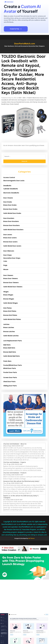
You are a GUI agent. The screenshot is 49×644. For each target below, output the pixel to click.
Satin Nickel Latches (11, 336)
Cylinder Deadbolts (11, 189)
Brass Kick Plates (10, 311)
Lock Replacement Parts (13, 341)
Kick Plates (8, 308)
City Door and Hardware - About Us (15, 444)
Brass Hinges (8, 295)
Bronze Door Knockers (11, 225)
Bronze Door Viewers (11, 283)
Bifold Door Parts (10, 368)
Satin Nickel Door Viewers (13, 287)
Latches (6, 324)
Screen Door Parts (10, 377)
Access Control (9, 177)
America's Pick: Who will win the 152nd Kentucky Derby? (21, 481)
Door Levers (8, 235)
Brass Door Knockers (11, 221)
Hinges (6, 292)
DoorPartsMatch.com (25, 44)
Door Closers (8, 198)
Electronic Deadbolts (11, 193)
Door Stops (8, 255)
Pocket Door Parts (10, 372)
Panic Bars (7, 361)
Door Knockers (9, 218)
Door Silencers (9, 251)
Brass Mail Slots (9, 348)
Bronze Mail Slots (10, 352)
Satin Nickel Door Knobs (12, 213)
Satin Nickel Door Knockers (13, 230)
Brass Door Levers (10, 238)
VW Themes (31, 538)
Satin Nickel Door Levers (12, 246)
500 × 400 (22, 98)
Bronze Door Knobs (10, 209)
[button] (24, 52)
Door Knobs (8, 202)
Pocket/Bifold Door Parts (13, 365)
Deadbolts (7, 186)
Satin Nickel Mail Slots (12, 356)
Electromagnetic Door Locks (14, 181)
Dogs (5, 265)
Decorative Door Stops (12, 258)
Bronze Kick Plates (10, 315)
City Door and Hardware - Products (15, 473)
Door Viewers (8, 275)
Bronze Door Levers (10, 242)
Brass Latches (9, 327)
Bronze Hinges (9, 299)
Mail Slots (7, 345)
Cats (5, 261)
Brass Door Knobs (10, 205)
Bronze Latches (9, 332)
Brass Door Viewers (11, 278)
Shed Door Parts (9, 382)
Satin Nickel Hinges (11, 303)
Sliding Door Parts (10, 386)
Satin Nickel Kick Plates (12, 319)
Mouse (6, 269)
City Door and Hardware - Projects (15, 462)
